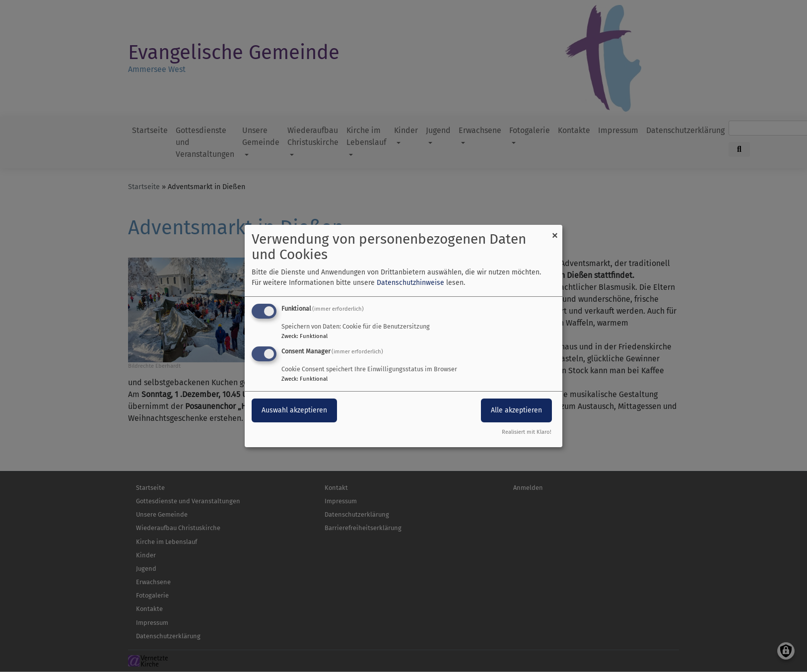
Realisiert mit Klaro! (527, 432)
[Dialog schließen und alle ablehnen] (555, 231)
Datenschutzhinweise (410, 283)
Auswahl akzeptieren (294, 410)
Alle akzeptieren (516, 410)
